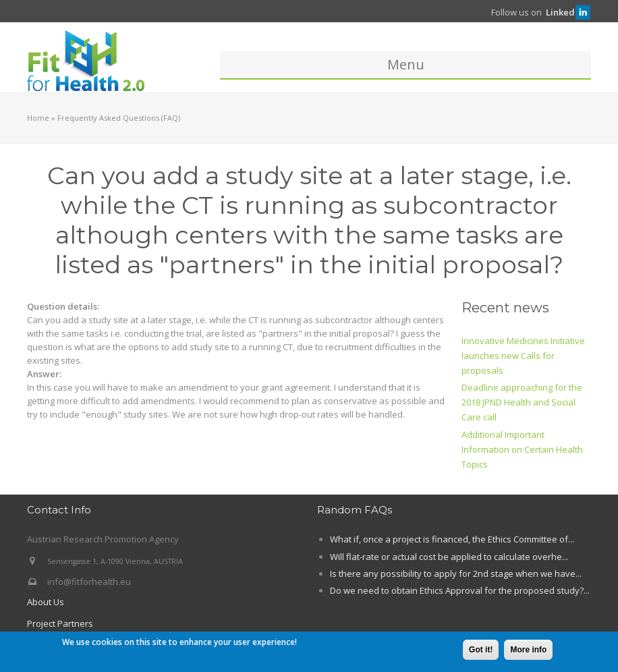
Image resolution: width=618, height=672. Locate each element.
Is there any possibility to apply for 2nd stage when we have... (456, 573)
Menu (406, 64)
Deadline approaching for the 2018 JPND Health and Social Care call (522, 402)
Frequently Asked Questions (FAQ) (119, 118)
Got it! (481, 650)
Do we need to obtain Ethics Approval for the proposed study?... (460, 590)
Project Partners (60, 623)
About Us (46, 602)
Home (38, 118)
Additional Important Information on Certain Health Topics (522, 449)
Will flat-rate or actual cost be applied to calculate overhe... (449, 557)
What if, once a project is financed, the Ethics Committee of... (452, 539)
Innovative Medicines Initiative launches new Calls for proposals (523, 356)
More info (528, 650)
